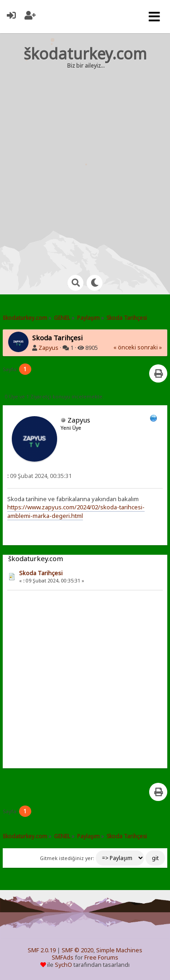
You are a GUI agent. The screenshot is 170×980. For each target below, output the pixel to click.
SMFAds (63, 958)
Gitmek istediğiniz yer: (67, 858)
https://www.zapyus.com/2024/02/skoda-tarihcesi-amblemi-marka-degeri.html (76, 511)
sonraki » (150, 347)
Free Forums (101, 958)
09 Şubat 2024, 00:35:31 (39, 476)
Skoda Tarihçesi (41, 573)
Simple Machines (119, 950)
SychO (63, 965)
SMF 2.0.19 (42, 950)
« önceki (125, 347)
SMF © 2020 (78, 950)
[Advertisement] (85, 163)
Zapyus (49, 348)
